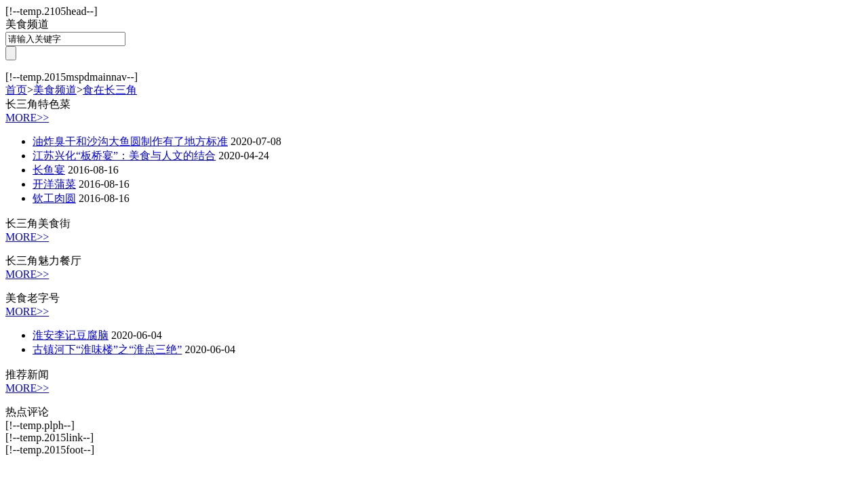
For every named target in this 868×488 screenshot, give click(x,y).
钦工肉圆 (54, 198)
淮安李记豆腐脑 (71, 335)
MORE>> (27, 118)
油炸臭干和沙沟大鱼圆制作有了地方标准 (130, 141)
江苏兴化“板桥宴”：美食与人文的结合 (124, 156)
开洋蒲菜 (54, 184)
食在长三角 (110, 90)
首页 (16, 90)
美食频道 (55, 90)
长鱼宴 (49, 170)
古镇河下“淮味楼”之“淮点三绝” (107, 349)
